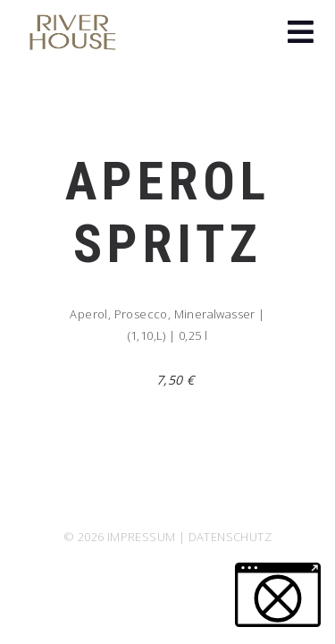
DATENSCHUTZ (230, 537)
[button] (301, 34)
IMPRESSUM (142, 537)
